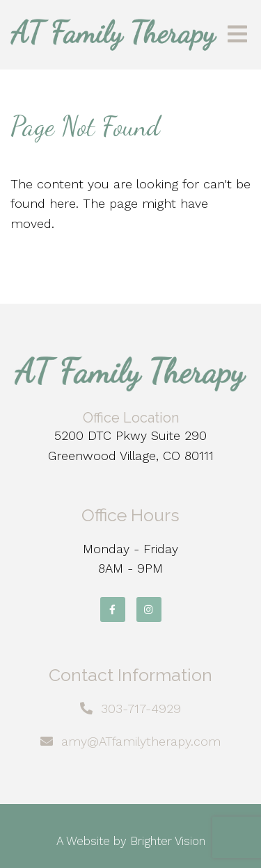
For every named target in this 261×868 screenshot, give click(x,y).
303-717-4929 (141, 709)
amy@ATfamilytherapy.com (141, 741)
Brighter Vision (168, 841)
